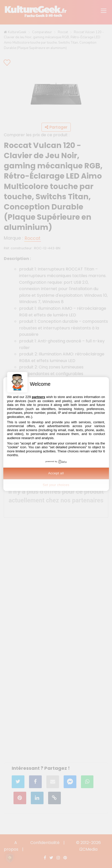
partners (38, 397)
